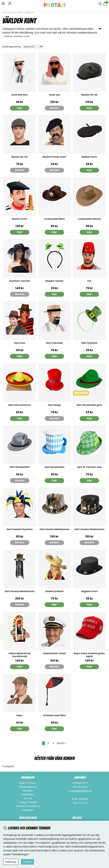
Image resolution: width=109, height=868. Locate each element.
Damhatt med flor (20, 281)
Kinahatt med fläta (54, 716)
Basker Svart (89, 157)
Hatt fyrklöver (89, 343)
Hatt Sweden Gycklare (20, 529)
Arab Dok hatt (20, 95)
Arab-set (54, 95)
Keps (20, 716)
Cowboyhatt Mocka (89, 219)
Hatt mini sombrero (20, 405)
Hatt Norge (54, 405)
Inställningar (11, 862)
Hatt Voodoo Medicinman (54, 529)
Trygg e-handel (28, 802)
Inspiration (28, 810)
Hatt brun (20, 343)
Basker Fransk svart (54, 157)
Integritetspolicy (28, 787)
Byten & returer (28, 783)
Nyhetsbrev (28, 795)
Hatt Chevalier (54, 343)
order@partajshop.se (80, 791)
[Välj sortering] (33, 47)
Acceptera (28, 862)
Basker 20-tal (89, 95)
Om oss (28, 799)
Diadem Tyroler (54, 281)
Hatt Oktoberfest (20, 467)
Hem (4, 13)
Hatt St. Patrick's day (89, 467)
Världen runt (30, 13)
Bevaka (54, 108)
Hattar (20, 13)
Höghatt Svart (89, 591)
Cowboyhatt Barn (54, 219)
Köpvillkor (28, 791)
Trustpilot (8, 766)
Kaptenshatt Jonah (54, 653)
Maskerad (12, 13)
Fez (89, 281)
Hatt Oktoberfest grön (89, 405)
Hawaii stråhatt (54, 591)
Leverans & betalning (28, 806)
